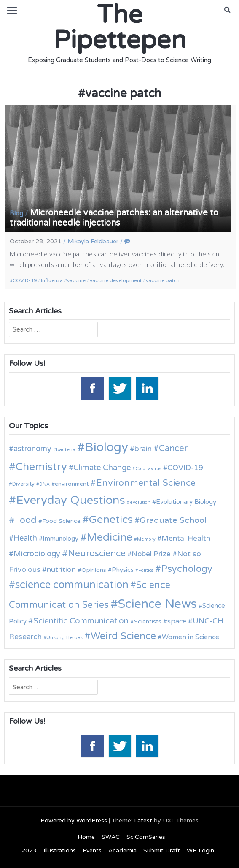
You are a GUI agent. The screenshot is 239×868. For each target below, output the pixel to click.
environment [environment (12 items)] (72, 484)
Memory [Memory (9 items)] (146, 539)
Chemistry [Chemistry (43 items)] (41, 467)
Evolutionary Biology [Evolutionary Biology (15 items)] (186, 502)
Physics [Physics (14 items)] (123, 570)
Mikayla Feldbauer (93, 241)
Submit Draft (162, 850)
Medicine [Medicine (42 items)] (110, 537)
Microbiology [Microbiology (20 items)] (37, 554)
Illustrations (60, 850)
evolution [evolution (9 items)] (140, 502)
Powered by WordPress (74, 820)
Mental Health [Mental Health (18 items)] (186, 538)
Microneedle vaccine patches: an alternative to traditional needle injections (114, 218)
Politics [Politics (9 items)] (146, 570)
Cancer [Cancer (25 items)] (173, 449)
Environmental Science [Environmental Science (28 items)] (146, 483)
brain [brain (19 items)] (143, 449)
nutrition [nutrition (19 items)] (61, 570)
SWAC (111, 837)
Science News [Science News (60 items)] (157, 604)
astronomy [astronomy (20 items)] (32, 449)
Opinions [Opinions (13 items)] (94, 570)
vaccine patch (163, 280)
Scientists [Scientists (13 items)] (148, 622)
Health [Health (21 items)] (25, 538)
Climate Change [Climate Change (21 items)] (102, 468)
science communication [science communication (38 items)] (72, 585)
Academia (122, 850)
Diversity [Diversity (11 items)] (23, 484)
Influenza (52, 280)
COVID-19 (25, 280)
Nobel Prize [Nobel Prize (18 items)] (151, 554)
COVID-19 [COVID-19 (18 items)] (185, 468)
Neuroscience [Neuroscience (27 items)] (97, 554)
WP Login (200, 850)
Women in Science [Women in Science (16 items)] (191, 637)
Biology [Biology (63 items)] (106, 447)
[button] (227, 10)
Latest (143, 820)
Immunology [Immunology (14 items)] (60, 539)
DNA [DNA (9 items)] (44, 484)
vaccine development (116, 280)
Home (86, 837)
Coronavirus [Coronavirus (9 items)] (148, 469)
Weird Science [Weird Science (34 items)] (123, 636)
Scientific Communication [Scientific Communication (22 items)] (81, 621)
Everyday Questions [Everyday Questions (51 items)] (71, 500)
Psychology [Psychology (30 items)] (187, 569)
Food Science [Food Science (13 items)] (61, 521)
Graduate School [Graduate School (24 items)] (173, 520)
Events (92, 850)
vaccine (76, 280)
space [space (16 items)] (177, 621)
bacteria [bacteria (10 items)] (66, 449)
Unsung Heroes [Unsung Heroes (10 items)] (64, 637)
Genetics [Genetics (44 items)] (111, 519)
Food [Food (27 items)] (26, 520)
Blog (16, 213)
